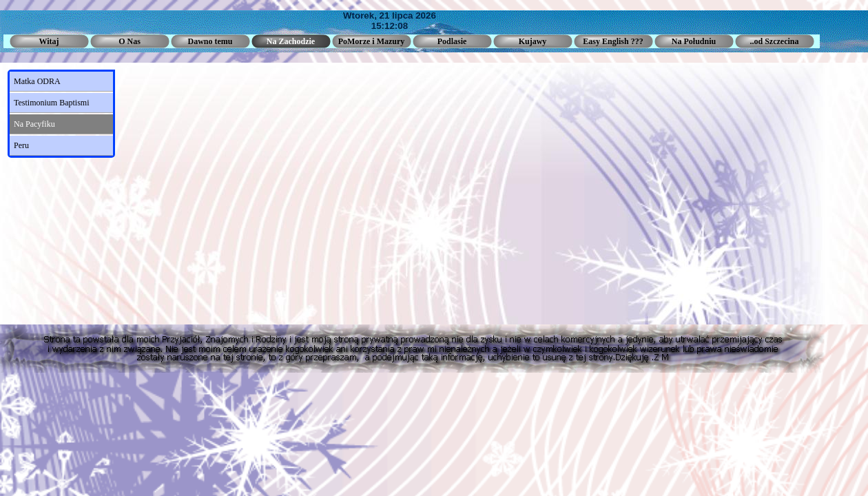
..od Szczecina (775, 41)
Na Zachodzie (291, 41)
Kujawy (533, 41)
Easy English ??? (613, 41)
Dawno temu (210, 41)
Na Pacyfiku (34, 124)
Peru (21, 145)
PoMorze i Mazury (372, 41)
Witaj (49, 41)
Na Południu (694, 41)
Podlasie (452, 41)
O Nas (130, 41)
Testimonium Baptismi (52, 103)
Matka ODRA (37, 81)
